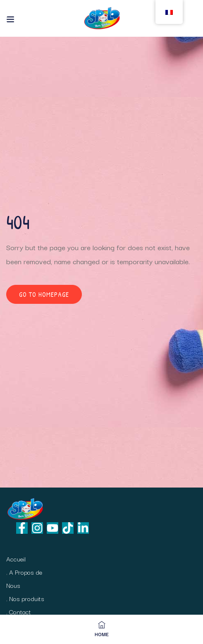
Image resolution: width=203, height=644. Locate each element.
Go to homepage (44, 294)
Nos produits (27, 598)
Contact (20, 611)
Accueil (16, 559)
